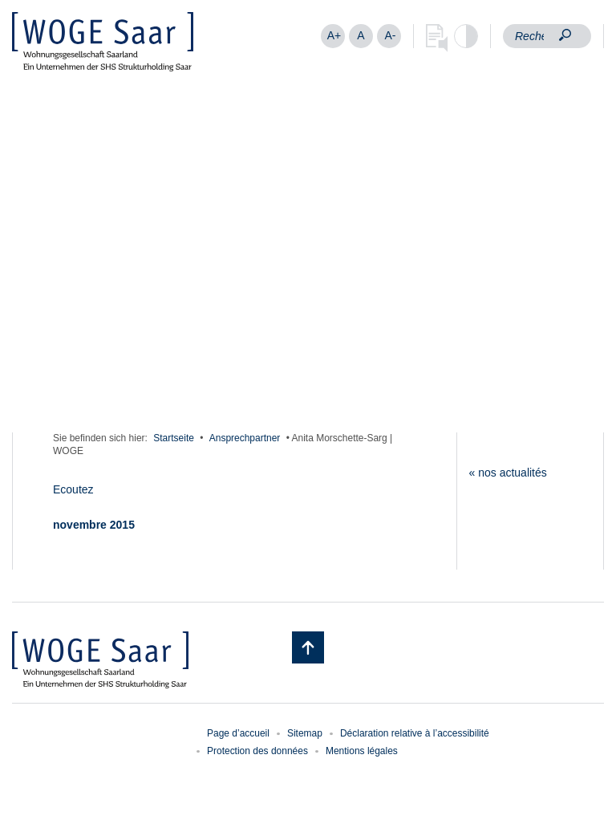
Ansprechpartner (245, 438)
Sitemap (305, 733)
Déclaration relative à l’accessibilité (415, 733)
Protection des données (257, 751)
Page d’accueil (238, 733)
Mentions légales (362, 751)
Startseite (174, 438)
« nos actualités (508, 473)
